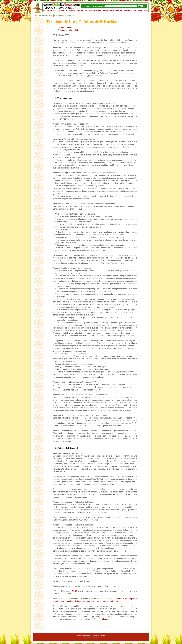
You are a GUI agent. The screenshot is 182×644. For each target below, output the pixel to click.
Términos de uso (65, 28)
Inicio (35, 15)
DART (74, 591)
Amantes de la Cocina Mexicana (65, 15)
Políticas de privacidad (68, 30)
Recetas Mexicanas (46, 15)
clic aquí (105, 619)
